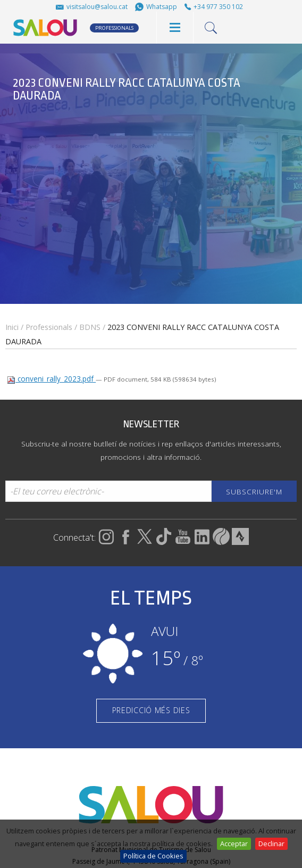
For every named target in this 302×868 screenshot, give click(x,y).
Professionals (49, 327)
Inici (12, 327)
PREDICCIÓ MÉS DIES (151, 710)
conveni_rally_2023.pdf (51, 379)
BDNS (90, 327)
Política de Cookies (153, 856)
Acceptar (234, 844)
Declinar (271, 844)
